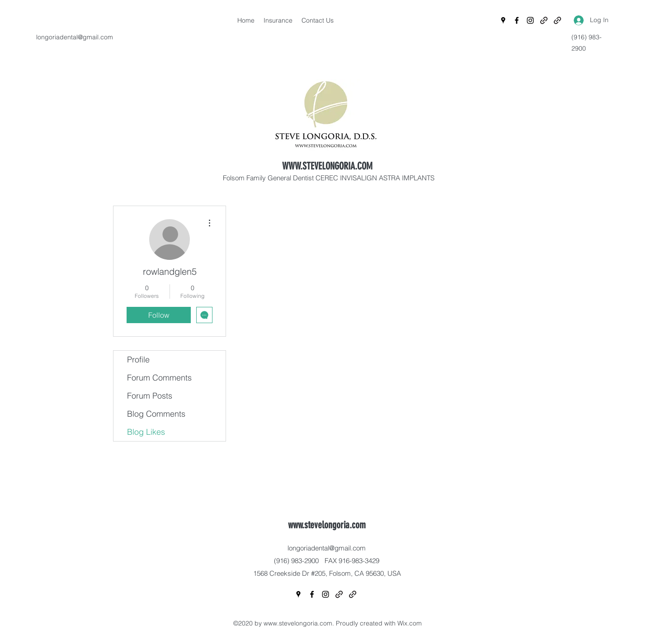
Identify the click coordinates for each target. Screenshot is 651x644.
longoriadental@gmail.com (75, 37)
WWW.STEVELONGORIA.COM (327, 166)
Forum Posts (150, 396)
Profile (138, 360)
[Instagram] (530, 20)
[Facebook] (517, 20)
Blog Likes (146, 432)
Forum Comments (159, 378)
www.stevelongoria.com (327, 525)
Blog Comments (156, 414)
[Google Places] (503, 20)
